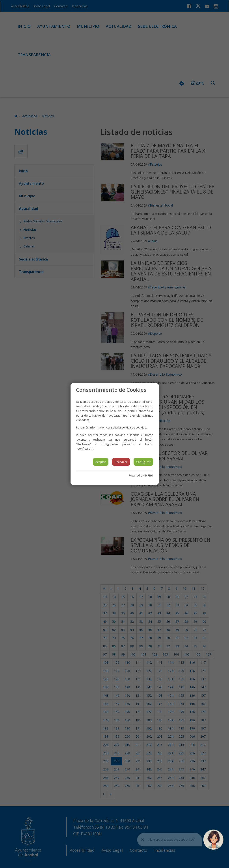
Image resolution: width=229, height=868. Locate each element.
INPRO (149, 476)
